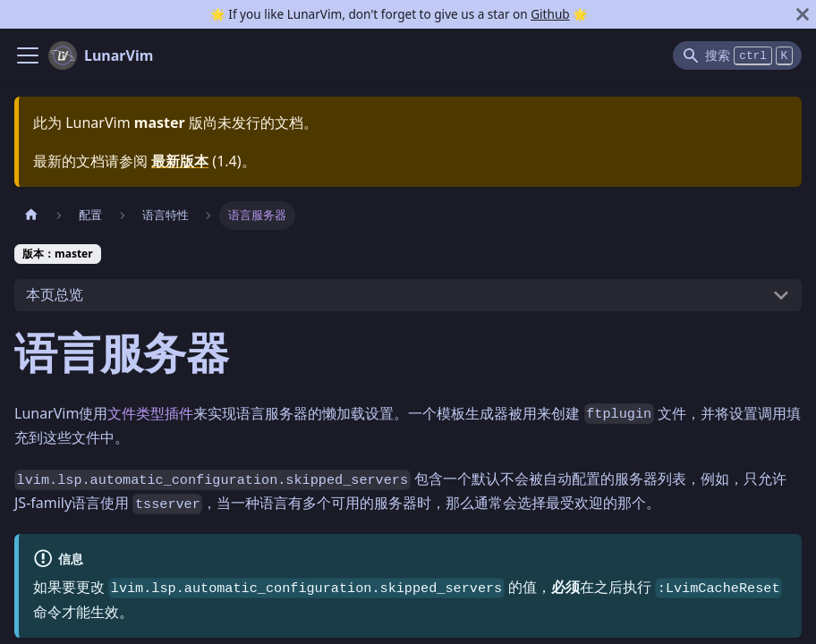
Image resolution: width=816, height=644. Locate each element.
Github (550, 14)
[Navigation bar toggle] (28, 55)
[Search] (737, 55)
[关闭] (803, 14)
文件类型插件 (150, 413)
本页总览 (55, 294)
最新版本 (180, 161)
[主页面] (31, 215)
